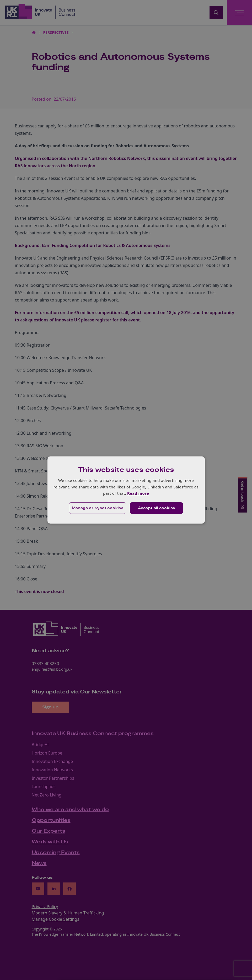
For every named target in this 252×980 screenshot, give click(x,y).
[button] (98, 508)
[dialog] (126, 490)
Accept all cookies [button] (156, 508)
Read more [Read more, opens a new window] (138, 493)
